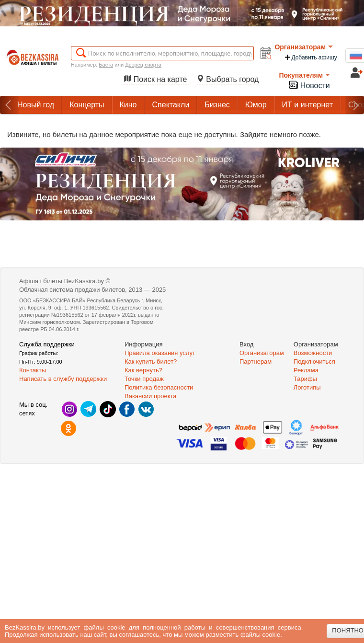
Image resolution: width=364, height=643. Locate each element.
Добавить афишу (310, 57)
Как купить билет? (151, 362)
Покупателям (304, 75)
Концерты (87, 105)
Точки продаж (144, 379)
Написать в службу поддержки (63, 379)
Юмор (256, 105)
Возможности (313, 353)
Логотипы (307, 387)
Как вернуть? (143, 370)
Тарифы (305, 379)
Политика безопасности (159, 387)
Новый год (36, 105)
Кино (128, 105)
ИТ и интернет (307, 105)
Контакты (33, 370)
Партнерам (256, 362)
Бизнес (217, 105)
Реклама (306, 370)
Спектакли (171, 105)
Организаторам (304, 47)
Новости (309, 85)
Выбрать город (228, 79)
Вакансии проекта (151, 396)
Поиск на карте (157, 79)
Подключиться (314, 362)
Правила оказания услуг (160, 353)
